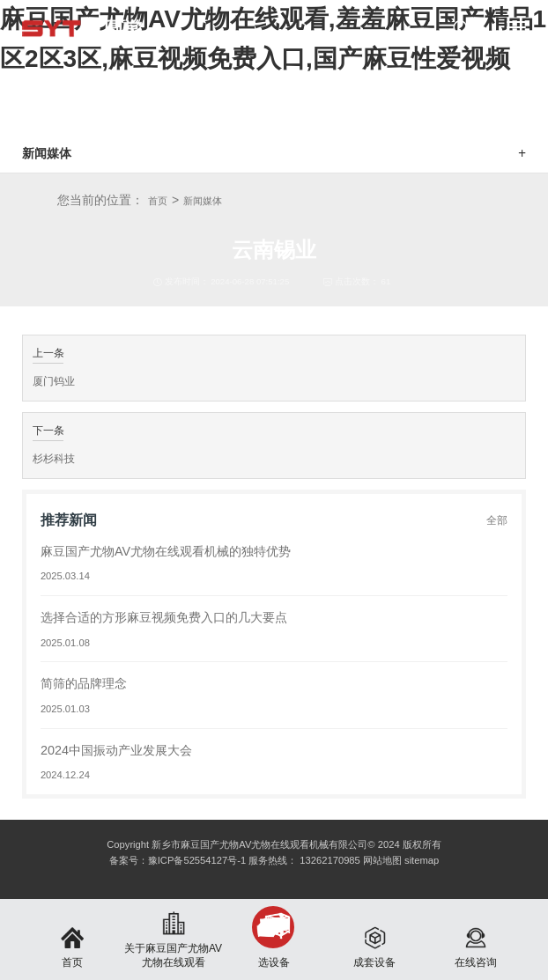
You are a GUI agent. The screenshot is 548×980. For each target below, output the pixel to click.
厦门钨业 (54, 381)
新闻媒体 (203, 201)
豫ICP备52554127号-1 (197, 860)
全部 (497, 520)
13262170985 (330, 860)
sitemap (422, 860)
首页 (158, 201)
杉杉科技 (54, 459)
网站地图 (382, 860)
